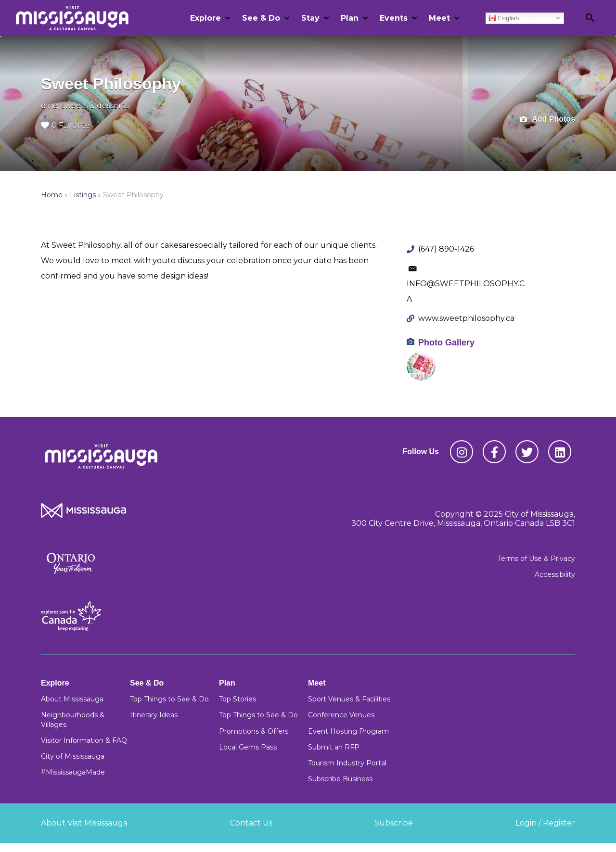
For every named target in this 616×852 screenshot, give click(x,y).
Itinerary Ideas (154, 715)
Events (394, 18)
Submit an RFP (334, 747)
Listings (83, 195)
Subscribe (394, 823)
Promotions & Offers (254, 731)
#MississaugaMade (73, 772)
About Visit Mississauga (84, 823)
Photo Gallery (446, 343)
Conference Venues (341, 715)
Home (52, 195)
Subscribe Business (340, 779)
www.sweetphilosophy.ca (466, 318)
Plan (350, 18)
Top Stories (237, 699)
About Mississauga (72, 699)
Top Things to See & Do (169, 699)
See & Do (261, 18)
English (504, 18)
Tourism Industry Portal (347, 763)
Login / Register (545, 823)
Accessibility (555, 574)
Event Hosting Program (348, 731)
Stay (310, 18)
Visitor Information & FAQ (84, 740)
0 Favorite (65, 125)
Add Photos (547, 120)
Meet (439, 18)
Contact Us (251, 823)
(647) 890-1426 (446, 249)
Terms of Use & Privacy (536, 559)
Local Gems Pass (248, 747)
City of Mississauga (73, 756)
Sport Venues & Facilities (349, 699)
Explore (205, 18)
